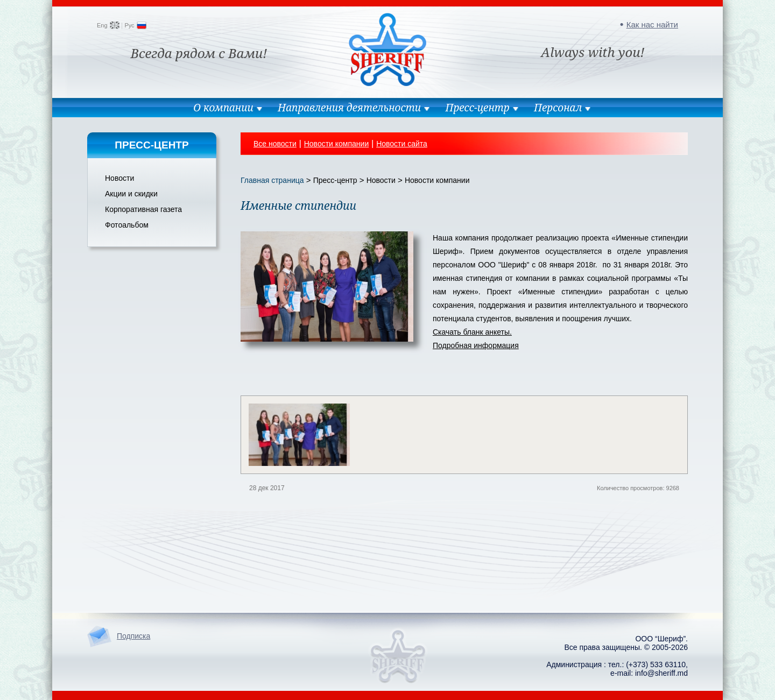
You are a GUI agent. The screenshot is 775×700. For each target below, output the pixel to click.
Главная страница (272, 180)
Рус (129, 25)
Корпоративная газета (143, 209)
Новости (119, 178)
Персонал (558, 108)
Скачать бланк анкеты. (472, 332)
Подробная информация (476, 345)
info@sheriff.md (661, 673)
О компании (223, 108)
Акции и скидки (131, 194)
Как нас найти (652, 24)
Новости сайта (402, 144)
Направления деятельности (349, 108)
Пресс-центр (477, 108)
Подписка (133, 636)
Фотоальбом (127, 225)
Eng (102, 25)
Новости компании (337, 144)
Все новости (275, 144)
